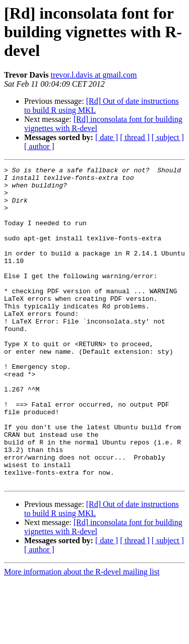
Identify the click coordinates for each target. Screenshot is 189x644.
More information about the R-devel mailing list (82, 635)
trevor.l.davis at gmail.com (93, 75)
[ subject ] (168, 137)
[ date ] (107, 137)
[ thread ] (135, 137)
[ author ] (39, 146)
